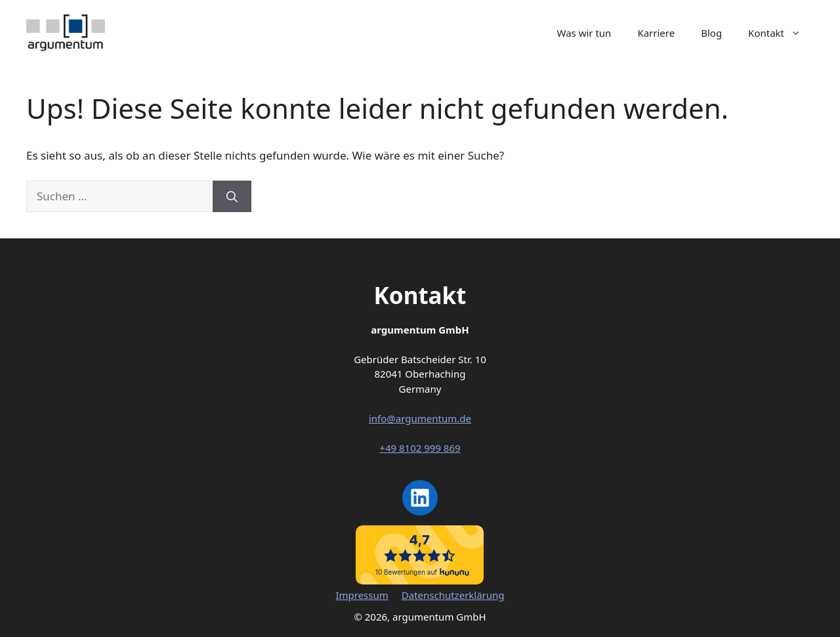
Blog (711, 33)
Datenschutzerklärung (453, 595)
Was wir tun (584, 33)
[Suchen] (232, 196)
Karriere (656, 33)
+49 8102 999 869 (420, 448)
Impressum (362, 595)
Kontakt (781, 33)
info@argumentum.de (420, 418)
